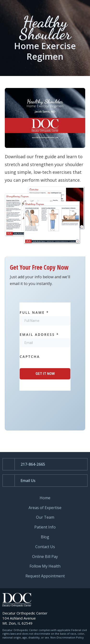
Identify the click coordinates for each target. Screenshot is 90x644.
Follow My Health (45, 566)
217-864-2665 (33, 464)
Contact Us (45, 547)
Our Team (45, 517)
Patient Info (45, 527)
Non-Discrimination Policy (67, 637)
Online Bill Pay (45, 557)
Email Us (28, 481)
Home (45, 498)
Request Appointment (45, 576)
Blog (45, 537)
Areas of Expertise (45, 508)
